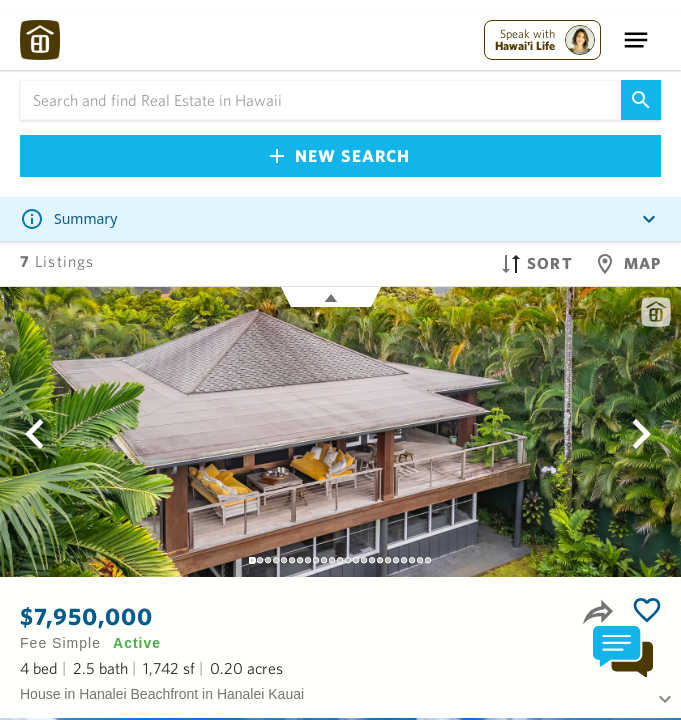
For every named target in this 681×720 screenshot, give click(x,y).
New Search (340, 155)
